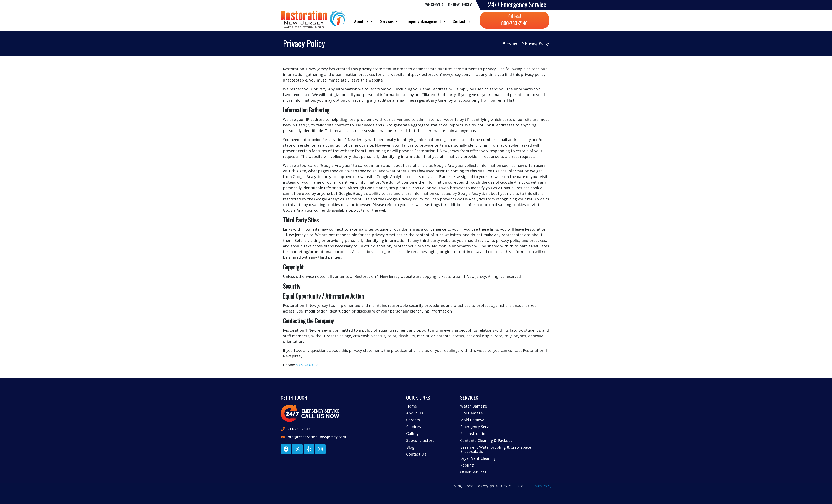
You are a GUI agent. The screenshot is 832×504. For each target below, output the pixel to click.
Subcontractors (420, 440)
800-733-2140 (514, 23)
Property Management (426, 21)
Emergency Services (478, 427)
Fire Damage (471, 413)
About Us (364, 21)
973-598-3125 (308, 365)
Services (389, 21)
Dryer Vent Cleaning (478, 458)
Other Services (473, 472)
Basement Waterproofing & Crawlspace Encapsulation (496, 449)
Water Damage (474, 406)
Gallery (412, 434)
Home (412, 406)
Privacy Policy (541, 486)
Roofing (467, 465)
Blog (410, 447)
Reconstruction (474, 434)
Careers (413, 420)
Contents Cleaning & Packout (486, 440)
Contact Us (462, 21)
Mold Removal (473, 420)
